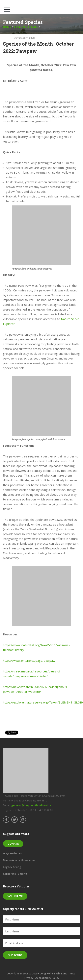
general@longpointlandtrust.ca (31, 805)
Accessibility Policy (47, 978)
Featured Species (26, 27)
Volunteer (15, 896)
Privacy (28, 978)
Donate (13, 844)
